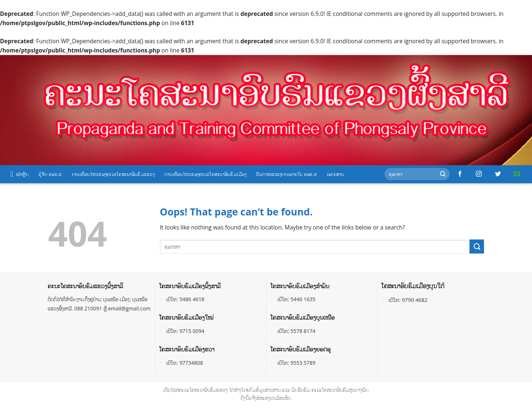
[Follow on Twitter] (498, 174)
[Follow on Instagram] (479, 174)
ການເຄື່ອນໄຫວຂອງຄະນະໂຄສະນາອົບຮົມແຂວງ (113, 174)
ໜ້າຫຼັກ (20, 174)
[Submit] (443, 174)
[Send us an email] (517, 174)
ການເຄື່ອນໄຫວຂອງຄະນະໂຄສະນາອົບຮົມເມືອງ (205, 174)
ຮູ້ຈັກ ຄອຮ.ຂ (50, 174)
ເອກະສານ (336, 174)
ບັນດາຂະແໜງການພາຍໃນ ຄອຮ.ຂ (287, 174)
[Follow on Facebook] (460, 174)
